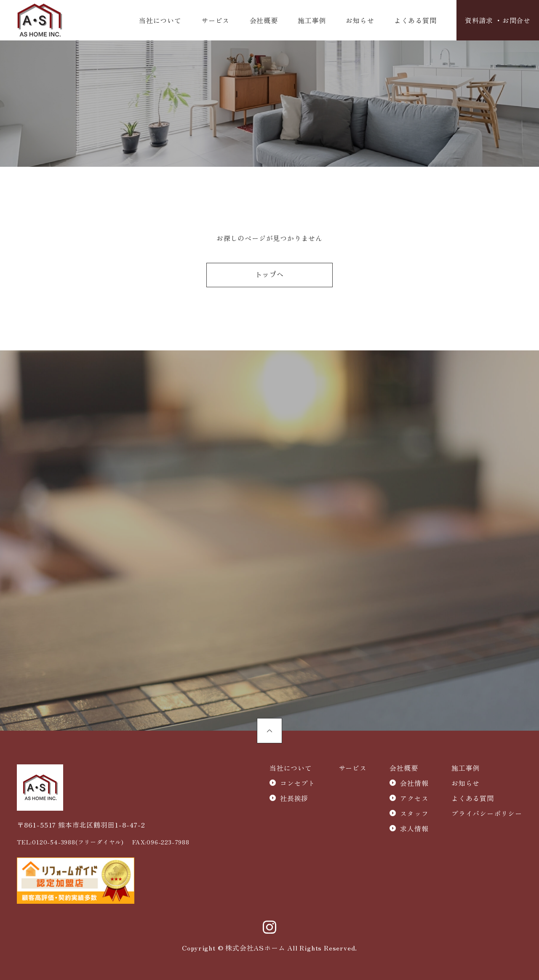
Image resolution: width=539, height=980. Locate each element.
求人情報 (414, 828)
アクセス (414, 798)
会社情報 (414, 783)
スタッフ (414, 813)
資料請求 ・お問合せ (498, 20)
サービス (215, 20)
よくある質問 (415, 20)
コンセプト (298, 783)
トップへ (269, 275)
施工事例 (312, 20)
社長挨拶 (294, 798)
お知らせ (360, 20)
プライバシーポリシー (487, 813)
